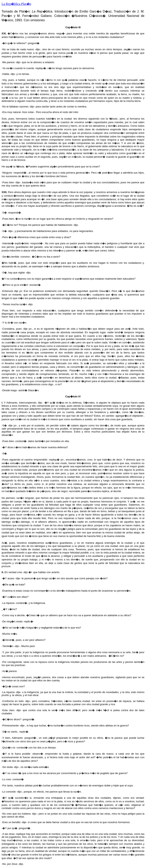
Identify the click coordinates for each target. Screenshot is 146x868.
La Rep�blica (16, 4)
